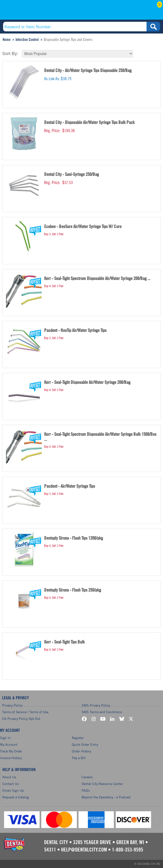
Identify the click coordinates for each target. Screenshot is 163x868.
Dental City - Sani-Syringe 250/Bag (71, 175)
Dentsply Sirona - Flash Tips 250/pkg (73, 590)
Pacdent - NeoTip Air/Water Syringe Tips (75, 331)
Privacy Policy (12, 705)
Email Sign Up (13, 790)
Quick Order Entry (85, 744)
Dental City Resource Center (102, 784)
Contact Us (11, 784)
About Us (9, 777)
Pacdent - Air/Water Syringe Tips (70, 486)
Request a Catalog (16, 797)
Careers (87, 777)
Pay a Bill (79, 758)
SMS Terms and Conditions (102, 712)
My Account (131, 11)
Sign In (5, 738)
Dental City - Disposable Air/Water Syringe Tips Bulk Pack (89, 123)
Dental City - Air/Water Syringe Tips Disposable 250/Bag (88, 71)
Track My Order (11, 751)
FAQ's (86, 790)
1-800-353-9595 (128, 850)
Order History (81, 751)
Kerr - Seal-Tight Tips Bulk (64, 642)
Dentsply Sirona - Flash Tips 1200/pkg (74, 538)
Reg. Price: (52, 131)
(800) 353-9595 (33, 11)
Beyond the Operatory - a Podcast (106, 797)
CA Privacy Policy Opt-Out (21, 719)
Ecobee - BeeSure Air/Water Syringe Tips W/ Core (83, 227)
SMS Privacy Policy (96, 705)
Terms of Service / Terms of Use (25, 712)
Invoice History (11, 758)
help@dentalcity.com (84, 850)
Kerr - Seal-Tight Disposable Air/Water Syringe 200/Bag (87, 383)
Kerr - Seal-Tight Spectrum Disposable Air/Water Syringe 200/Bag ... (97, 279)
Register (78, 738)
